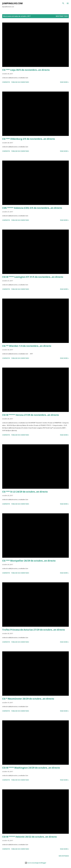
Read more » (64, 82)
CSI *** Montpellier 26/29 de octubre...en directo (29, 561)
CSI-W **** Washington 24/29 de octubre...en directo (31, 768)
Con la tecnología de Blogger (35, 863)
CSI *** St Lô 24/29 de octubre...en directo (25, 492)
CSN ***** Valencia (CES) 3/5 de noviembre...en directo (32, 208)
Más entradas (64, 856)
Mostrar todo (62, 16)
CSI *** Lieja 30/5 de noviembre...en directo (26, 70)
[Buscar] (63, 3)
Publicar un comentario (20, 82)
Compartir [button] (6, 82)
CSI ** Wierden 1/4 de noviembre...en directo (27, 346)
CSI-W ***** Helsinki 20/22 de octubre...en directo (29, 837)
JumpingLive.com (12, 3)
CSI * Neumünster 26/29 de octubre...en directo (28, 699)
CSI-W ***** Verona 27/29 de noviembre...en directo (31, 415)
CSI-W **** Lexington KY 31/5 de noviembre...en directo (33, 277)
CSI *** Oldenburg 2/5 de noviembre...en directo (29, 139)
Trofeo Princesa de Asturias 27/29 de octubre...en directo (34, 630)
